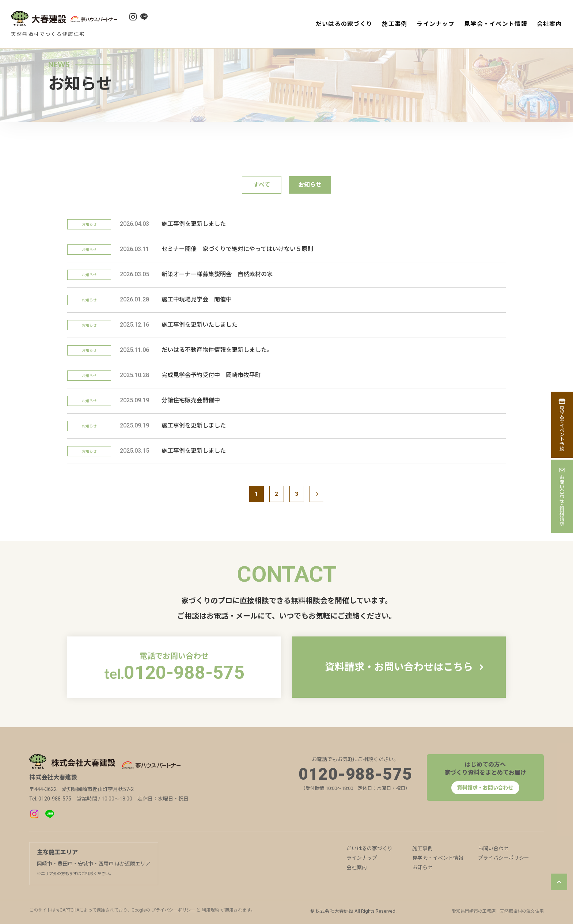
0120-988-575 (355, 774)
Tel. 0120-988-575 (50, 799)
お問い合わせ (493, 848)
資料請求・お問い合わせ (485, 788)
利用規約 (211, 910)
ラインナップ (436, 24)
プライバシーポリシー (504, 858)
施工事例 (394, 24)
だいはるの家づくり (344, 24)
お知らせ (422, 867)
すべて (262, 185)
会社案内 (549, 24)
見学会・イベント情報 (496, 24)
